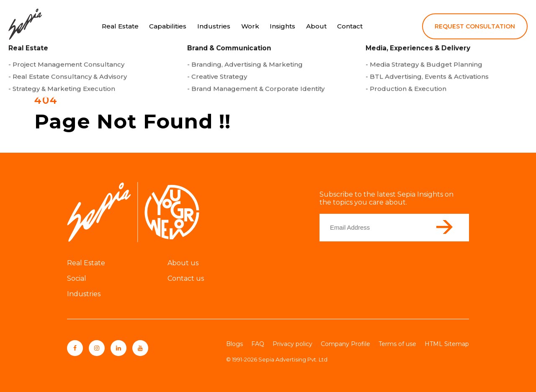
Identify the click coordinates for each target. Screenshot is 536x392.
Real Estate (120, 26)
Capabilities (168, 26)
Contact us (186, 278)
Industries (214, 26)
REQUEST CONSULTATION (475, 26)
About (316, 26)
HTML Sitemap (447, 344)
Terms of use (397, 344)
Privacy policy (292, 344)
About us (183, 263)
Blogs (234, 344)
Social (77, 278)
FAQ (258, 344)
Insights (282, 26)
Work (250, 26)
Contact (350, 26)
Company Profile (345, 344)
